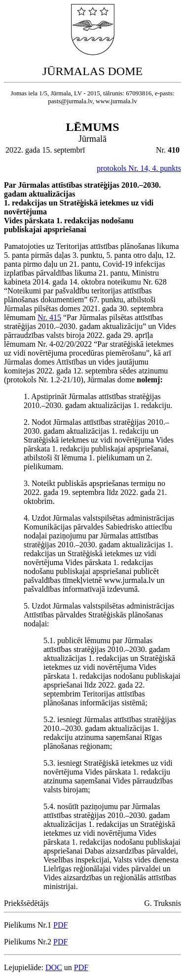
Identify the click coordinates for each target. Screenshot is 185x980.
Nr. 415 (49, 317)
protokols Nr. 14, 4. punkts (139, 168)
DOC (54, 967)
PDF (60, 925)
